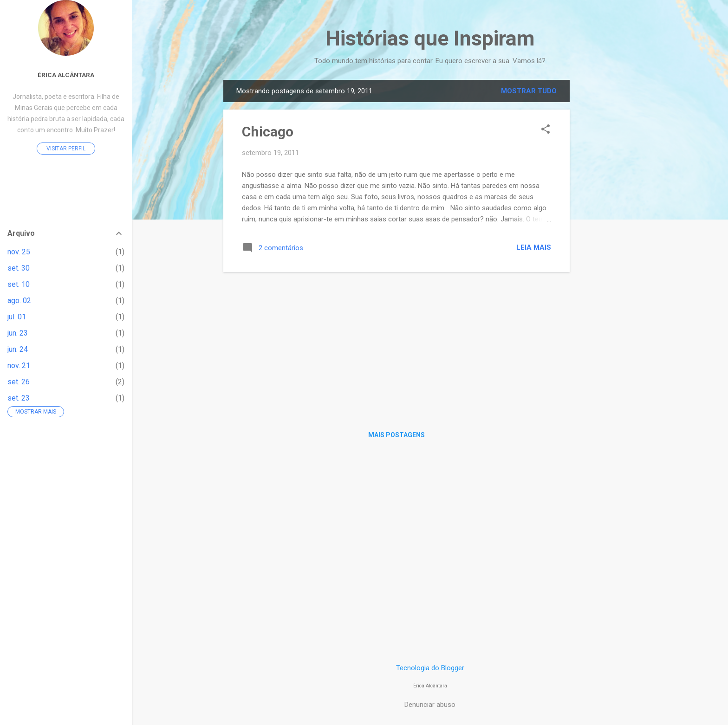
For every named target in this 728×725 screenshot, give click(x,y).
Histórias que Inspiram (430, 38)
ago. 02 (19, 301)
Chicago (268, 132)
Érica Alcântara (66, 75)
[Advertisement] (607, 219)
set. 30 (19, 268)
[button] (546, 130)
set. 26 (19, 382)
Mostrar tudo (529, 91)
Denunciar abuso (430, 705)
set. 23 (19, 398)
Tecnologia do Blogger (430, 668)
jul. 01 (17, 317)
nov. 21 (19, 366)
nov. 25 (19, 252)
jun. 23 (18, 333)
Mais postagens (396, 435)
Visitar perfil (66, 149)
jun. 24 (18, 349)
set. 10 (19, 284)
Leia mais (534, 247)
